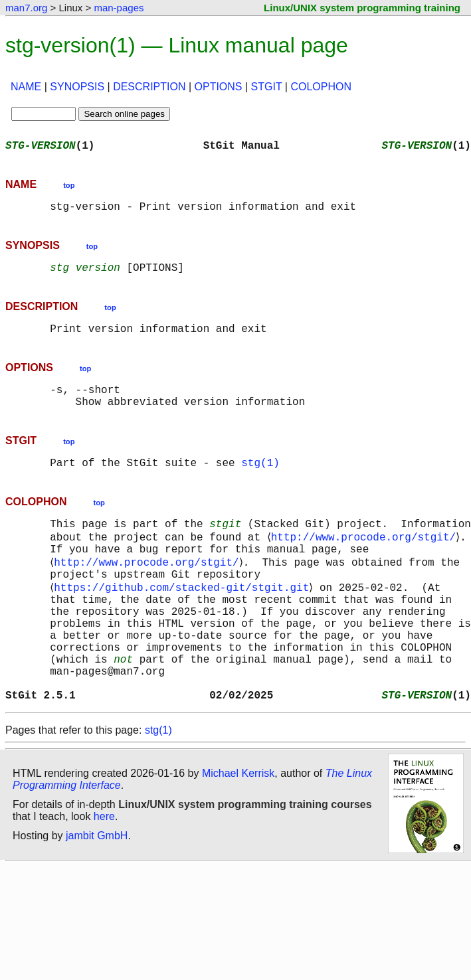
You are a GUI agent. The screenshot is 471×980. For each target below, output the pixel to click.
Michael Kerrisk (238, 828)
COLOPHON (321, 87)
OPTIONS (219, 87)
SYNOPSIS (77, 87)
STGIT (267, 87)
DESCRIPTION (149, 87)
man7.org (26, 8)
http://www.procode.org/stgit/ (365, 559)
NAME (26, 87)
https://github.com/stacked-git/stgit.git (184, 617)
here (104, 871)
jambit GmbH (97, 890)
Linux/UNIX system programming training (362, 8)
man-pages (119, 8)
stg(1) (260, 481)
